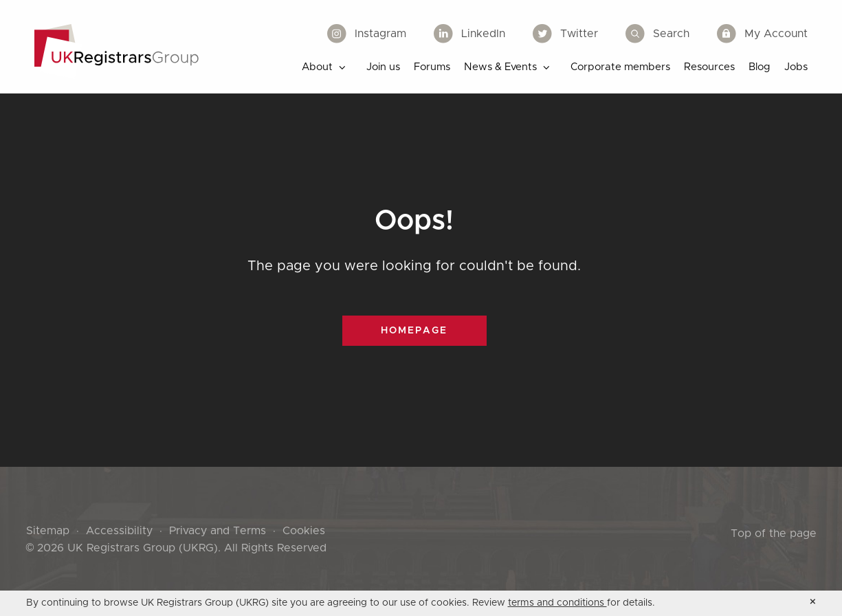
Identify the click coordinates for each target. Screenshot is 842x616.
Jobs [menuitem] (796, 67)
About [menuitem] (317, 67)
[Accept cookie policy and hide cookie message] (813, 602)
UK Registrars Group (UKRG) (143, 548)
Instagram (367, 34)
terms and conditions (557, 603)
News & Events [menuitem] (500, 67)
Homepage (414, 331)
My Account (762, 34)
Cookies (304, 531)
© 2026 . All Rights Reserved (177, 548)
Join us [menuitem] (383, 67)
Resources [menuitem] (709, 67)
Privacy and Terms (218, 531)
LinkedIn (469, 34)
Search (657, 34)
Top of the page (774, 533)
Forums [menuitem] (432, 67)
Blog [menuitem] (760, 67)
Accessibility (119, 531)
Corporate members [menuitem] (620, 67)
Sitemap (48, 531)
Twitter (565, 34)
